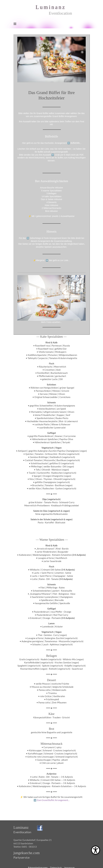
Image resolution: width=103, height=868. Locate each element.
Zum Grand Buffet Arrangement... (51, 800)
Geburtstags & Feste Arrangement (46, 238)
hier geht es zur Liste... (59, 260)
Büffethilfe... (76, 143)
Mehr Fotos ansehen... (51, 322)
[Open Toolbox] (96, 850)
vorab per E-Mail (62, 155)
